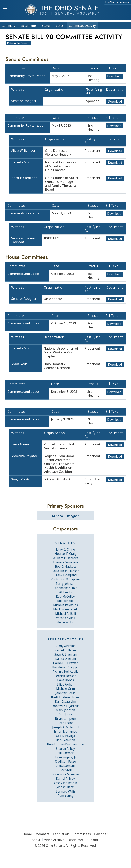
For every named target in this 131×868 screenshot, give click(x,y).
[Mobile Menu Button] (5, 10)
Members (42, 834)
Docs (29, 26)
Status (46, 26)
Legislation (61, 834)
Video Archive (54, 840)
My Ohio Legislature (117, 2)
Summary (9, 26)
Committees (82, 834)
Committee (82, 26)
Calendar (101, 834)
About (36, 840)
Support (93, 840)
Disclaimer (75, 840)
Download (114, 76)
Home (27, 834)
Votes (60, 26)
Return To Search (18, 43)
